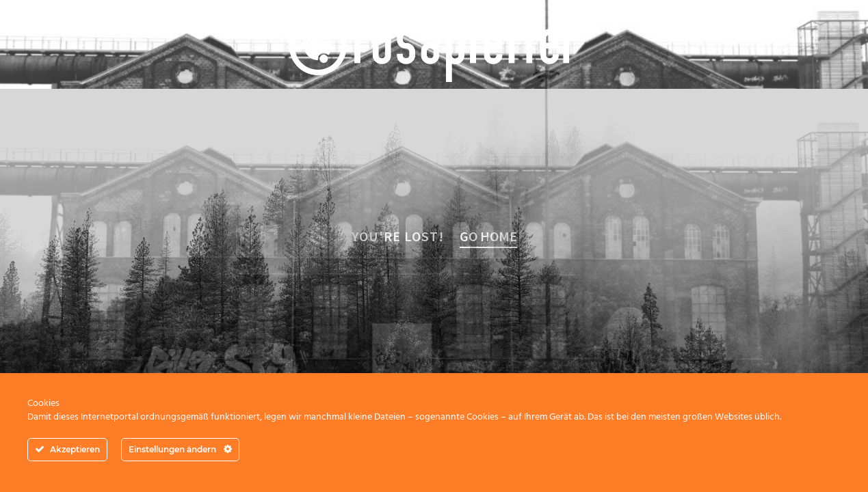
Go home (488, 236)
